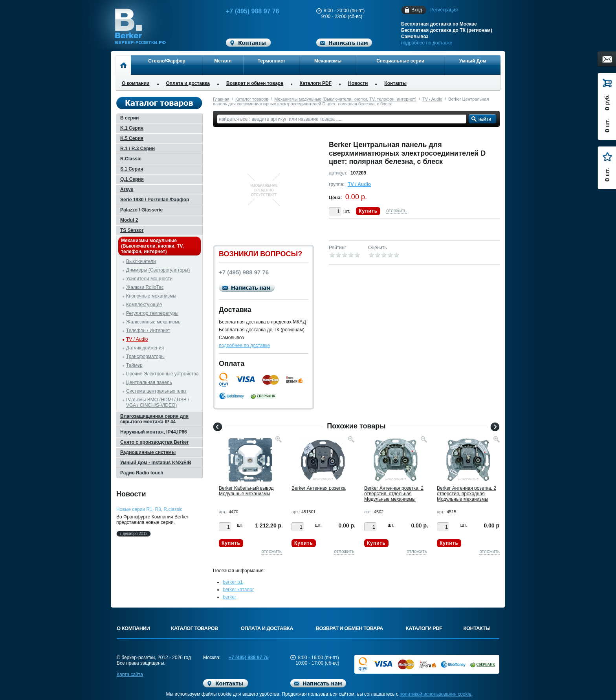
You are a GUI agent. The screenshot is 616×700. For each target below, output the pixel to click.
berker (229, 597)
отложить (396, 211)
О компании (136, 83)
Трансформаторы (145, 356)
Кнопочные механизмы (151, 296)
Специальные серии (400, 61)
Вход (417, 10)
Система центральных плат (156, 391)
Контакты (395, 83)
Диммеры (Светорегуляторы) (158, 270)
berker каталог (238, 590)
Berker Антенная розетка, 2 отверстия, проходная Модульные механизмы (467, 494)
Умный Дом (473, 61)
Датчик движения (145, 348)
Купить (368, 211)
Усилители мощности (149, 279)
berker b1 (233, 582)
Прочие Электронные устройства (162, 374)
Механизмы (328, 61)
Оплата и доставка (188, 83)
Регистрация (444, 10)
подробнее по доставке (427, 43)
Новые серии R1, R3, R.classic (149, 509)
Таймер (134, 365)
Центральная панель (149, 382)
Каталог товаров (252, 99)
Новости (358, 83)
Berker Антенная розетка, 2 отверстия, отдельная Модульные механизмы (394, 494)
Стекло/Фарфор (167, 61)
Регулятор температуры (152, 313)
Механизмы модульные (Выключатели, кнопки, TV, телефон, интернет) (345, 99)
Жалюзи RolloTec (145, 287)
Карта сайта (130, 674)
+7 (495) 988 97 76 (245, 11)
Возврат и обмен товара (255, 83)
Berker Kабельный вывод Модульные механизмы (246, 491)
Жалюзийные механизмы (154, 322)
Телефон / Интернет (148, 331)
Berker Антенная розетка (319, 488)
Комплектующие (144, 305)
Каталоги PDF (316, 83)
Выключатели (141, 261)
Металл (223, 61)
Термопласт (272, 61)
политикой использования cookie (435, 694)
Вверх (530, 675)
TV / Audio (432, 99)
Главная (221, 99)
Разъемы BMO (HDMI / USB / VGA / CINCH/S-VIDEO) (158, 402)
